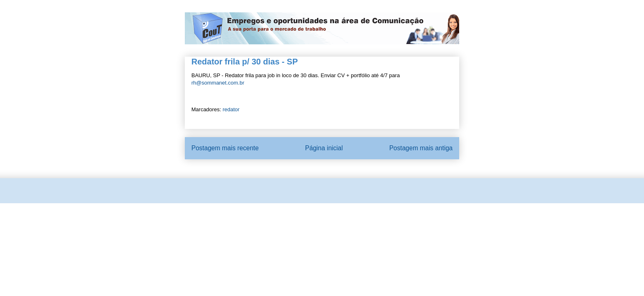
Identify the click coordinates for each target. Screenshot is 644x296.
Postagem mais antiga (421, 148)
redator (231, 109)
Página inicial (324, 148)
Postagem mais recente (225, 148)
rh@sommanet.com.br (218, 83)
